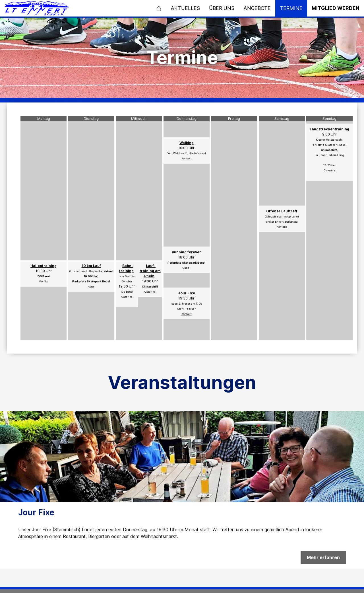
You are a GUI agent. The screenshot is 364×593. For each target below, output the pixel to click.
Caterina (150, 292)
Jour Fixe (187, 293)
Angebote (257, 8)
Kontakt (187, 158)
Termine (291, 8)
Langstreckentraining (329, 129)
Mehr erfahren (323, 561)
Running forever (186, 252)
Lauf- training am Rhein (150, 271)
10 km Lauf (91, 266)
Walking (187, 143)
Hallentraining (44, 266)
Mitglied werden (336, 8)
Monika (44, 281)
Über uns (222, 8)
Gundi (91, 287)
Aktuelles (185, 8)
